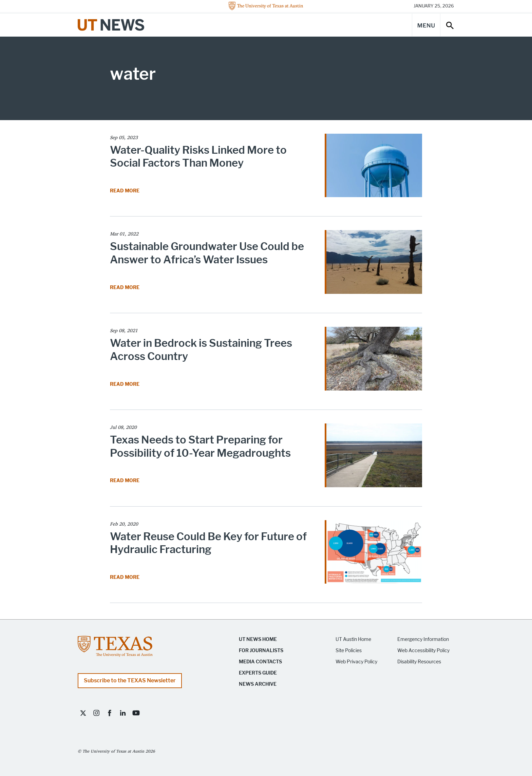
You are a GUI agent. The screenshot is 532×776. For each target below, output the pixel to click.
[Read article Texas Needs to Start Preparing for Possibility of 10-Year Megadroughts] (373, 458)
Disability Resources (419, 662)
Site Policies (349, 651)
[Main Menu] (426, 25)
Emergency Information (423, 639)
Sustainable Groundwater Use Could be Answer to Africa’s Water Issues (207, 253)
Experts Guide (258, 673)
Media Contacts (260, 662)
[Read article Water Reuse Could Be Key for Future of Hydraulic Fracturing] (373, 554)
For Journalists (261, 651)
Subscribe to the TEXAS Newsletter (130, 680)
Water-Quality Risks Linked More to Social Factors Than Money (198, 157)
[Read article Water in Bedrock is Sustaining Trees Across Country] (373, 361)
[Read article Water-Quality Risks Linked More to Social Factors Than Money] (373, 168)
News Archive (258, 684)
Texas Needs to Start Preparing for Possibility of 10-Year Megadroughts (200, 446)
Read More (125, 191)
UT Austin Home (353, 639)
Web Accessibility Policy (423, 651)
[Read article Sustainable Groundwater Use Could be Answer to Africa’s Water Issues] (373, 264)
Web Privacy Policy (356, 662)
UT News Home (258, 639)
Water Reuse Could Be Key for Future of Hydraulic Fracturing (208, 543)
